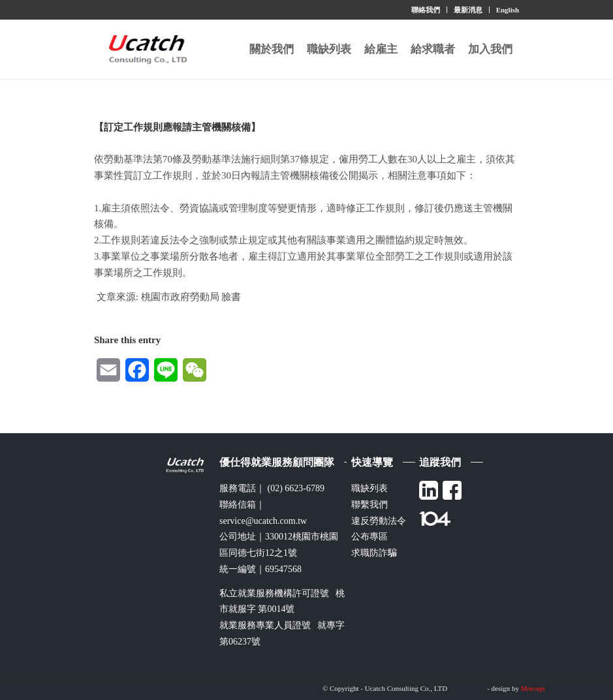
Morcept (533, 688)
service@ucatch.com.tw (263, 521)
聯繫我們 (369, 505)
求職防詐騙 (374, 553)
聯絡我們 (426, 10)
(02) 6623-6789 (296, 488)
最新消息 (468, 10)
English (508, 10)
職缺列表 (369, 488)
